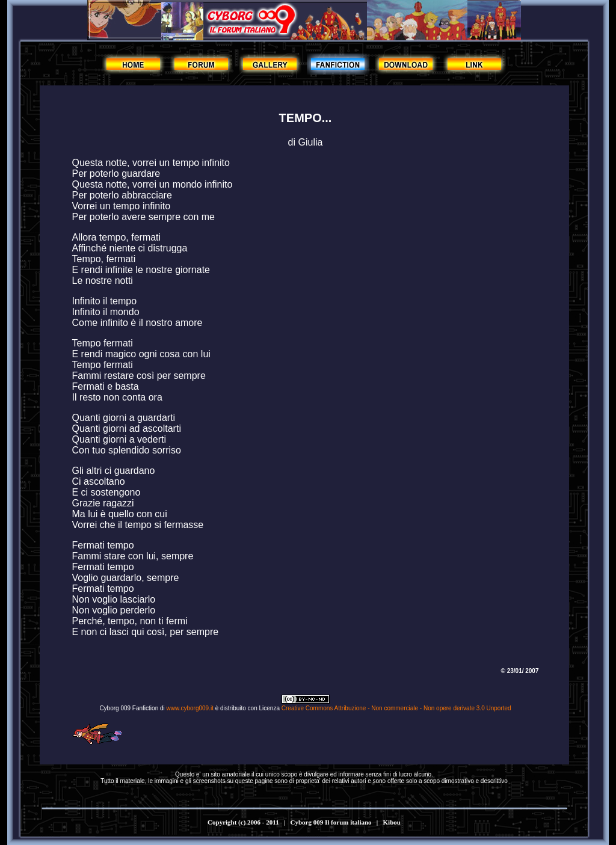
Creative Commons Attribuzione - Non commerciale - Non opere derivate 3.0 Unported (396, 708)
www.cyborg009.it (190, 708)
